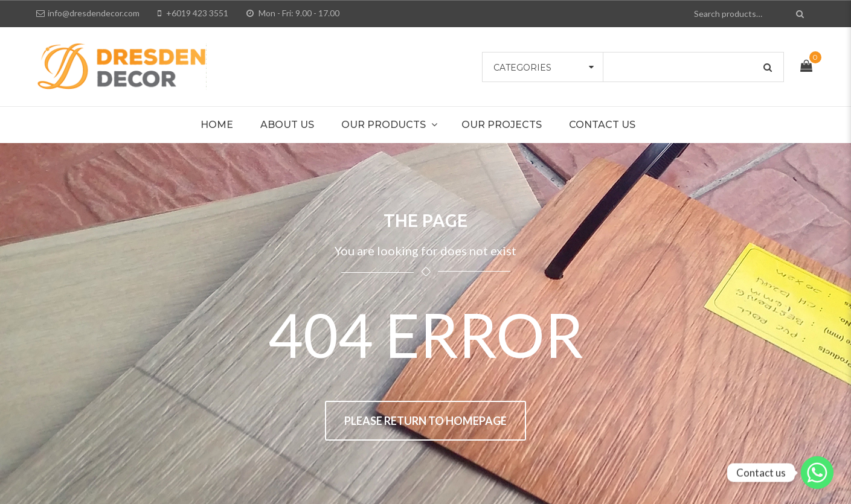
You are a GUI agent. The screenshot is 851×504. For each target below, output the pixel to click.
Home (217, 125)
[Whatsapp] (817, 473)
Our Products (384, 125)
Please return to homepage (426, 421)
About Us (287, 125)
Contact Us (602, 125)
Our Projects (502, 125)
